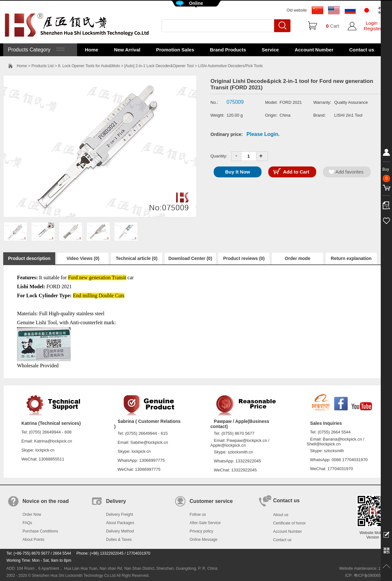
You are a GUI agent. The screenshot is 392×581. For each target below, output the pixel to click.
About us (281, 515)
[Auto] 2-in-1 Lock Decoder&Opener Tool (159, 66)
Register (373, 28)
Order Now (32, 514)
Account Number (314, 50)
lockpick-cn (45, 450)
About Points (33, 540)
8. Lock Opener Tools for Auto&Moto (89, 66)
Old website (297, 10)
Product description (29, 258)
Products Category (36, 50)
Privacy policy (201, 531)
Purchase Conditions (40, 531)
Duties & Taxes (119, 540)
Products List (43, 66)
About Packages (120, 523)
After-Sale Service (205, 523)
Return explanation (351, 258)
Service (270, 50)
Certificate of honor (289, 523)
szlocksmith (334, 451)
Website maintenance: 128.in (364, 568)
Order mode (297, 258)
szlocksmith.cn (240, 452)
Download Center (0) (190, 258)
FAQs (27, 523)
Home (92, 50)
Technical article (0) (137, 258)
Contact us (362, 50)
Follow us (198, 514)
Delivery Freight (120, 514)
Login (372, 23)
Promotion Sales (175, 50)
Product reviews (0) (244, 258)
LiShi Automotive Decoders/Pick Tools (231, 66)
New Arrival (127, 50)
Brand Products (228, 50)
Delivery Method (120, 531)
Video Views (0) (83, 258)
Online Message (204, 540)
